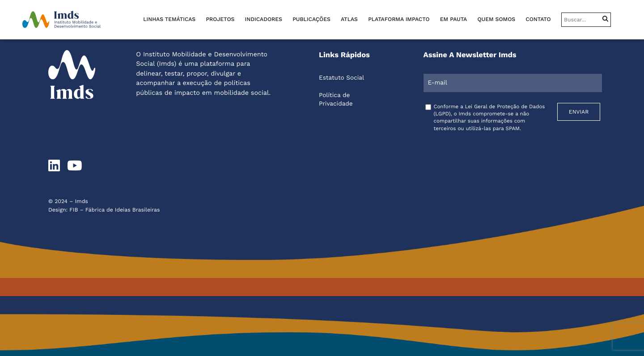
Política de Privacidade (336, 100)
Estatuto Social (341, 78)
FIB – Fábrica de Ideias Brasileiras (114, 210)
